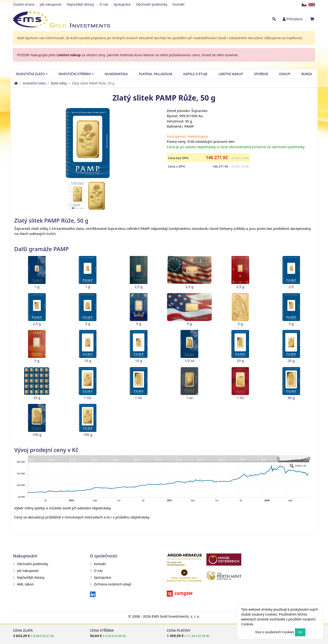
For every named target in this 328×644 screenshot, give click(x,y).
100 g (37, 434)
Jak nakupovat (51, 4)
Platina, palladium (155, 74)
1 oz (189, 398)
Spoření (261, 74)
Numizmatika (116, 74)
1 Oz (88, 398)
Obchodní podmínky (152, 4)
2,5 (291, 287)
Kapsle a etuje (195, 74)
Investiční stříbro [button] (75, 74)
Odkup (285, 74)
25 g (37, 398)
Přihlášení (294, 19)
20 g (240, 360)
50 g (291, 398)
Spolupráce (122, 4)
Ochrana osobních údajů (111, 584)
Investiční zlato (34, 83)
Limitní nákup (69, 55)
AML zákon (23, 584)
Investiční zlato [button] (30, 74)
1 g (37, 287)
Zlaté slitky (59, 83)
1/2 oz (190, 360)
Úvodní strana (24, 4)
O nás (104, 4)
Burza (307, 74)
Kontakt (179, 4)
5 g (88, 324)
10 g (88, 360)
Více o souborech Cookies (275, 632)
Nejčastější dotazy (80, 4)
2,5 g (139, 287)
